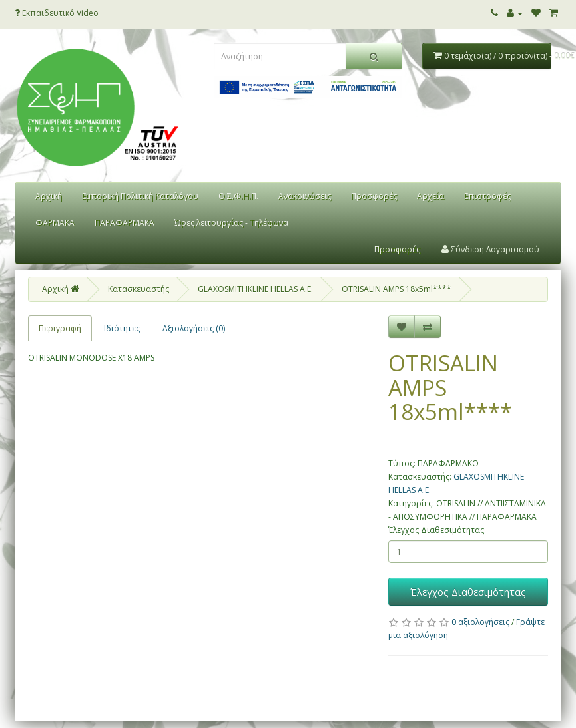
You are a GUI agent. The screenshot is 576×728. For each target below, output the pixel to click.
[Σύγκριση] (428, 327)
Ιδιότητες (122, 328)
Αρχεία (431, 196)
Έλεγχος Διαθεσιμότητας (436, 530)
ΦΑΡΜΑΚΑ (55, 223)
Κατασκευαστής (139, 289)
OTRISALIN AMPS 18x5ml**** (397, 289)
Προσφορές (374, 196)
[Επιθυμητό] (402, 327)
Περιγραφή (60, 328)
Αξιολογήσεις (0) (194, 328)
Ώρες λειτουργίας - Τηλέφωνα (231, 223)
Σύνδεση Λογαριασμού (490, 249)
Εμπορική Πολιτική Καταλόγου (140, 196)
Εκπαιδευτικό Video (57, 13)
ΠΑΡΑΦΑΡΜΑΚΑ (125, 223)
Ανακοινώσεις (305, 196)
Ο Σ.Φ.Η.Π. (238, 196)
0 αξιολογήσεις (480, 622)
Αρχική (49, 196)
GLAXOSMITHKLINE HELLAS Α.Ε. (255, 289)
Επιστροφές (487, 196)
